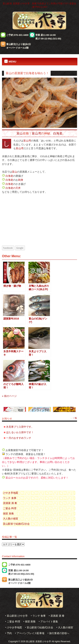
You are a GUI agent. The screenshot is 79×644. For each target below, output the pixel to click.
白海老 (58, 133)
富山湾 (36, 133)
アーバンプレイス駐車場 (31, 633)
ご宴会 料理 (10, 508)
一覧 (75, 418)
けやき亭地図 (11, 493)
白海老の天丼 (13, 188)
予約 (9, 633)
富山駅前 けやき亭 (17, 616)
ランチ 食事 (10, 498)
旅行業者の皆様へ (59, 633)
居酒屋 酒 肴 (10, 503)
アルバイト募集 (49, 622)
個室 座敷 (8, 514)
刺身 (21, 180)
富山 (20, 133)
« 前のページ (9, 396)
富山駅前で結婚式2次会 (16, 524)
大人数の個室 (11, 519)
